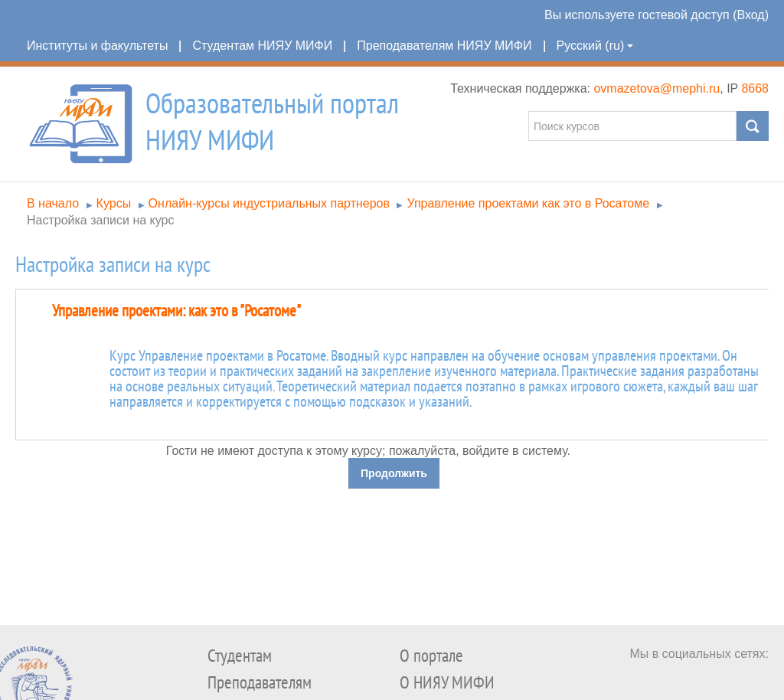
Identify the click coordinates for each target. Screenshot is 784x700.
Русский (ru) (595, 46)
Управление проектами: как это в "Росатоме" (176, 311)
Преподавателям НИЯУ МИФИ (444, 46)
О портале (431, 656)
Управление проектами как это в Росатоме (528, 203)
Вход (750, 15)
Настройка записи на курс (101, 220)
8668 (755, 88)
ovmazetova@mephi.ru (657, 88)
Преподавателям (260, 683)
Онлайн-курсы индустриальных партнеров (269, 203)
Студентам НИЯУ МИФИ (262, 46)
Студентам (240, 656)
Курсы (114, 203)
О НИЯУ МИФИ (447, 683)
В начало (53, 203)
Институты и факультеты (97, 46)
